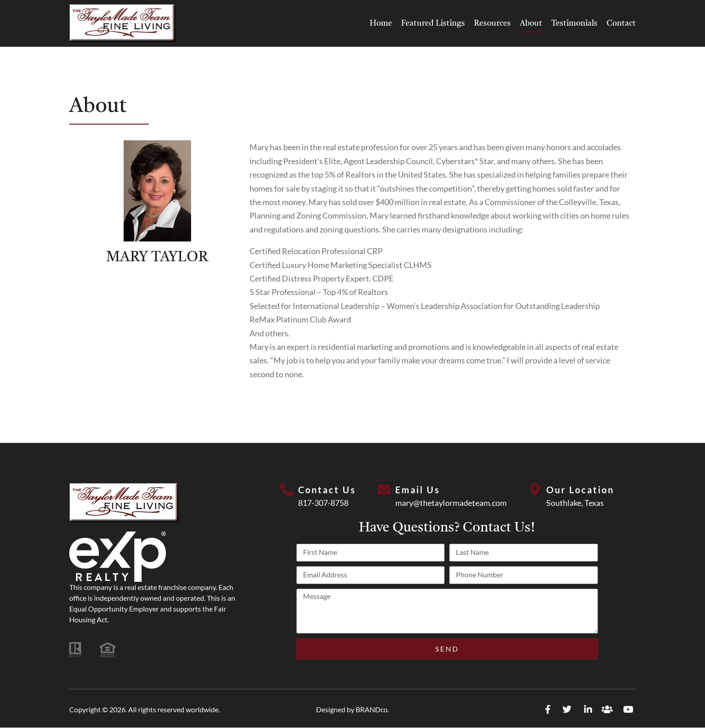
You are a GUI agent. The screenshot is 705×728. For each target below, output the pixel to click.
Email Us (418, 490)
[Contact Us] (287, 490)
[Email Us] (384, 490)
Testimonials (574, 23)
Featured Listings (433, 23)
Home (381, 23)
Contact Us (327, 490)
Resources (492, 23)
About (531, 23)
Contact (621, 23)
